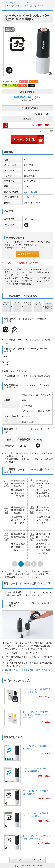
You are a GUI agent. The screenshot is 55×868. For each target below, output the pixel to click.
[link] (27, 697)
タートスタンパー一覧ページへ (27, 860)
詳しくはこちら (34, 197)
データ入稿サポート (16, 248)
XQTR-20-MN (31, 192)
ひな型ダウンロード (27, 254)
